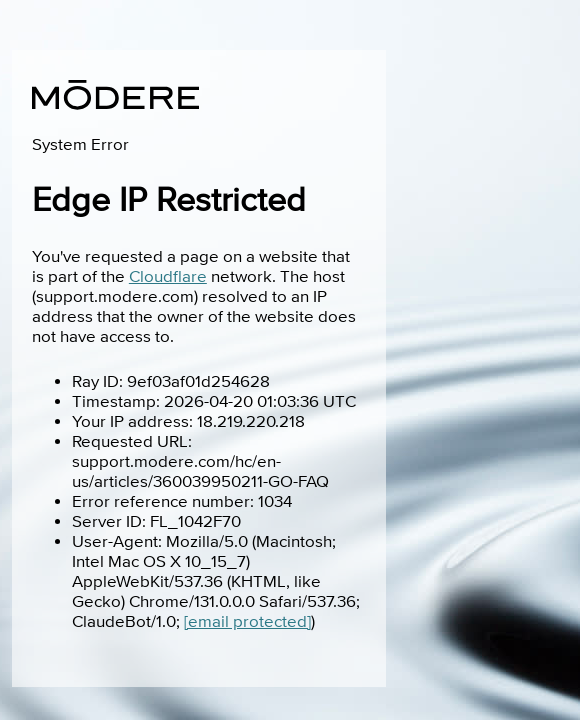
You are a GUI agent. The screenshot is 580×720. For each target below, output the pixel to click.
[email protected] (247, 622)
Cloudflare (168, 277)
